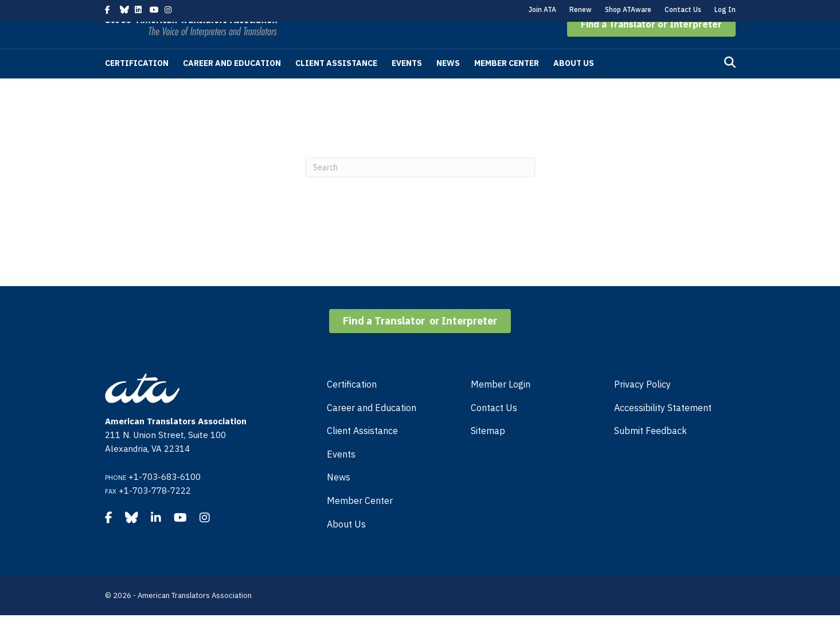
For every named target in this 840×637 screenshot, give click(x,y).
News (448, 85)
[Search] (730, 84)
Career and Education (232, 85)
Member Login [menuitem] (501, 406)
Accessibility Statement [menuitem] (663, 429)
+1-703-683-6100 (165, 499)
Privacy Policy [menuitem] (642, 406)
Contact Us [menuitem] (494, 429)
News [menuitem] (339, 499)
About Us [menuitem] (346, 546)
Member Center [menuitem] (360, 522)
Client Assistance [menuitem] (362, 452)
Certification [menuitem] (352, 406)
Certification (137, 85)
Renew (581, 9)
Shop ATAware (628, 9)
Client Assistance (336, 85)
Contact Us (683, 9)
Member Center (507, 85)
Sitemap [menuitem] (488, 452)
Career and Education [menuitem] (372, 429)
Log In (725, 9)
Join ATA (542, 9)
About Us (574, 85)
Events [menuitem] (341, 476)
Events (407, 85)
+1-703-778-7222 (155, 512)
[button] (651, 46)
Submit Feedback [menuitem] (650, 452)
